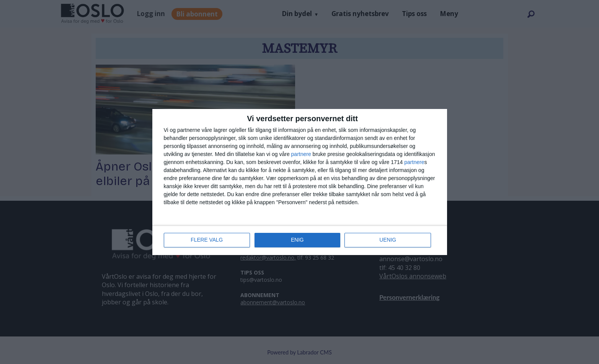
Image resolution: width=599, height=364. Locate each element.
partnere (301, 154)
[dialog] (300, 182)
